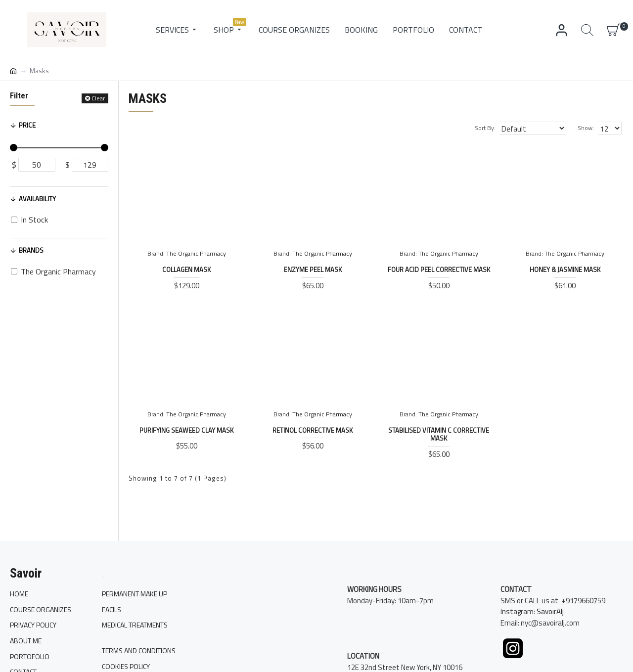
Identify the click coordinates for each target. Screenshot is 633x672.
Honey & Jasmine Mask (565, 270)
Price (27, 125)
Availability (37, 199)
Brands (31, 250)
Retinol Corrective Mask (313, 430)
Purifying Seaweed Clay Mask (186, 430)
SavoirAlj (550, 624)
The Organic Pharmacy (196, 254)
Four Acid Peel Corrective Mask (439, 270)
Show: (589, 128)
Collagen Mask (186, 270)
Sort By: (497, 128)
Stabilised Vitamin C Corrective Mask (439, 435)
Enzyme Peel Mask (313, 270)
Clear (98, 98)
